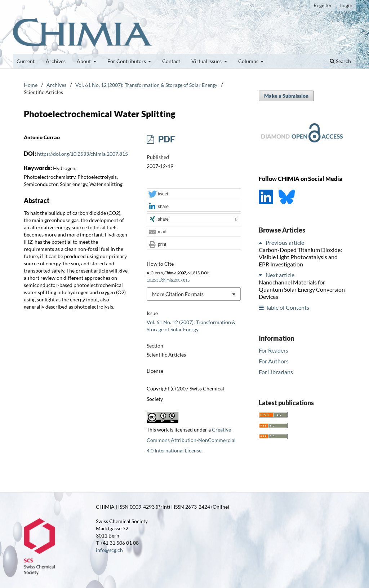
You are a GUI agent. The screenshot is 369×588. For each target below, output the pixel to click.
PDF (166, 139)
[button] (194, 194)
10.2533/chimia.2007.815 (168, 280)
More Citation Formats (178, 294)
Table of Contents (287, 307)
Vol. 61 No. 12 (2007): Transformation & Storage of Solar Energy (146, 85)
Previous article (285, 242)
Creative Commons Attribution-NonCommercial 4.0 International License (191, 440)
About (84, 61)
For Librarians (276, 372)
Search (340, 61)
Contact (171, 61)
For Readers (274, 350)
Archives (56, 61)
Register (323, 5)
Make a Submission (286, 96)
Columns (249, 61)
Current (26, 61)
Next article (280, 275)
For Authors (274, 361)
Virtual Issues (207, 61)
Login (346, 5)
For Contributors (127, 61)
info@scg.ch (109, 550)
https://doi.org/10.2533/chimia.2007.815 (83, 154)
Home (31, 85)
